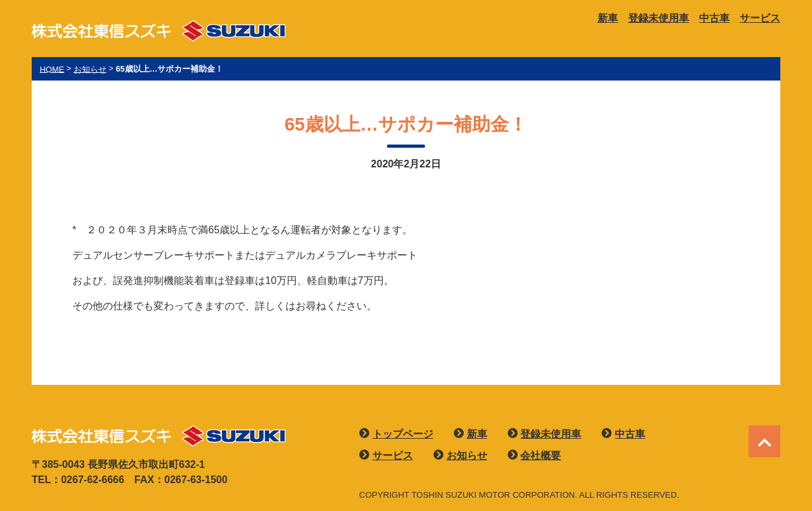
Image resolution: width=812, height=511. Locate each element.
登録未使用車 (658, 18)
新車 (608, 18)
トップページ (403, 434)
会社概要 (540, 456)
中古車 (714, 18)
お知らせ (467, 456)
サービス (760, 18)
